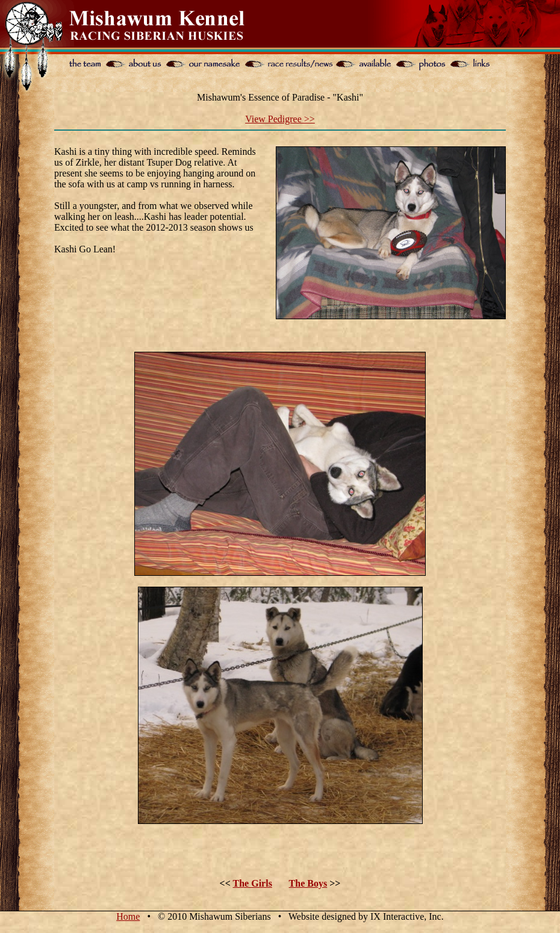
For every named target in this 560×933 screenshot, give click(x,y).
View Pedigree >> (280, 119)
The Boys (308, 883)
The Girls (253, 883)
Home (128, 916)
